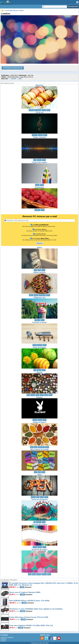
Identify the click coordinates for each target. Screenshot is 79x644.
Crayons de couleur (39, 162)
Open (40, 475)
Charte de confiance (7, 637)
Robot (39, 248)
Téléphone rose (39, 297)
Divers (48, 110)
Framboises (39, 187)
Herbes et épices (39, 422)
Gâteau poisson (39, 272)
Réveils (39, 372)
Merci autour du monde (40, 450)
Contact (3, 641)
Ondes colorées (39, 137)
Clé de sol (39, 112)
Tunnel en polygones (40, 499)
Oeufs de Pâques (39, 347)
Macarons (40, 85)
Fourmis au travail (39, 322)
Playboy (39, 397)
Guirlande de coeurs (40, 549)
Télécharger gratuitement (13, 68)
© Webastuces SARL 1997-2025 (40, 643)
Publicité (3, 639)
